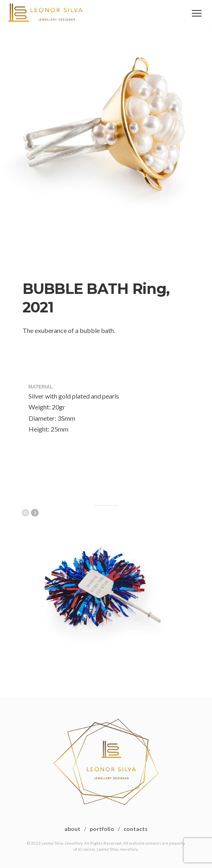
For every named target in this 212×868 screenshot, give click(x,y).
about (72, 829)
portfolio (102, 829)
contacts (136, 829)
